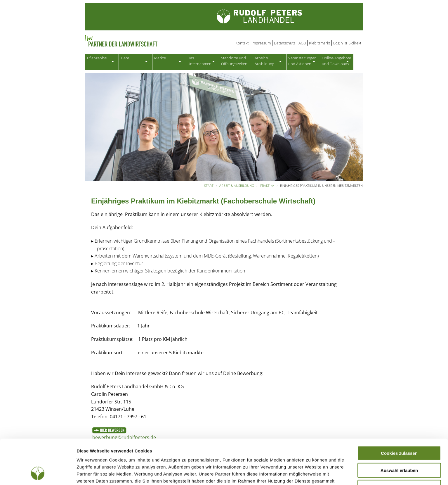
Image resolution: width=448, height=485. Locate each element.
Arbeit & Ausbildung (237, 188)
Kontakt (242, 43)
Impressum (261, 43)
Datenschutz (285, 43)
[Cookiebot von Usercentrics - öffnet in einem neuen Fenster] (38, 474)
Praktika (267, 188)
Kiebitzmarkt (319, 43)
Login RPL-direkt (347, 43)
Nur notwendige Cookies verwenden (399, 449)
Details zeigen (311, 473)
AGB (302, 43)
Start (209, 188)
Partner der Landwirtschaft (145, 41)
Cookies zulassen (399, 413)
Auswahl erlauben (399, 430)
